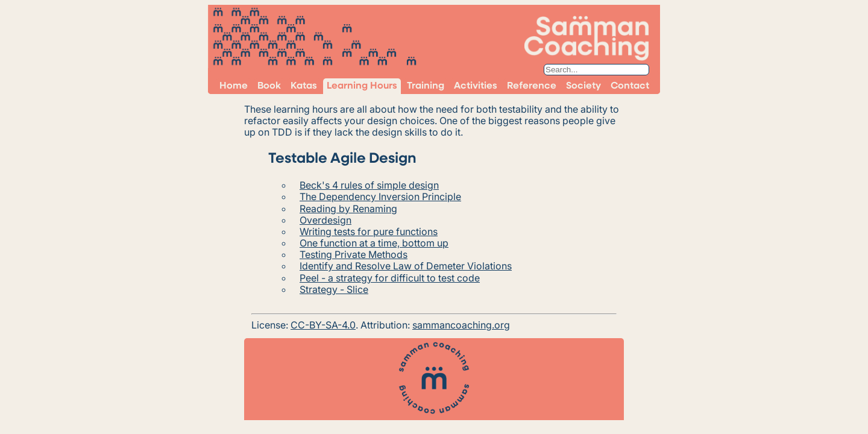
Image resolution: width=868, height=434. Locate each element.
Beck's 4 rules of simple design (369, 185)
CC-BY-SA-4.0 (323, 325)
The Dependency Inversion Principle (380, 197)
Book (269, 86)
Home (234, 86)
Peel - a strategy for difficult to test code (390, 278)
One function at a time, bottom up (374, 243)
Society (583, 86)
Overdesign (325, 220)
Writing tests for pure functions (369, 231)
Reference (532, 86)
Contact (630, 86)
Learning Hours (362, 86)
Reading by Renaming (348, 209)
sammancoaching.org (461, 325)
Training (426, 86)
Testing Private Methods (354, 254)
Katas (304, 86)
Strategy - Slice (334, 289)
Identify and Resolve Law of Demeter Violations (406, 266)
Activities (476, 86)
